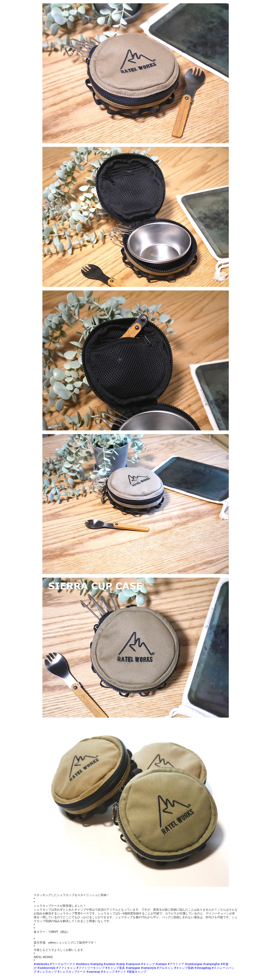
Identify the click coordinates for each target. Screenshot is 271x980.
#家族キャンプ (137, 972)
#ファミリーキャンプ (91, 968)
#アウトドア (176, 964)
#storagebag (203, 968)
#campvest (133, 964)
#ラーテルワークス (63, 964)
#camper (161, 964)
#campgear (133, 968)
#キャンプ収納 (184, 968)
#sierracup (93, 972)
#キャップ (108, 972)
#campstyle (149, 968)
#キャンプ (148, 964)
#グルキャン (165, 968)
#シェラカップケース (72, 972)
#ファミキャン (66, 968)
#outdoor (109, 964)
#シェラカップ (47, 972)
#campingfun (211, 964)
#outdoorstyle (46, 968)
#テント (121, 972)
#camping (96, 964)
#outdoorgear (194, 964)
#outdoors (83, 964)
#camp (121, 964)
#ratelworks (41, 964)
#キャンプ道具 (115, 968)
